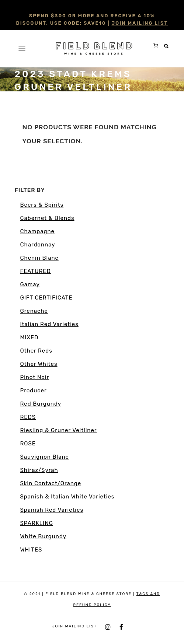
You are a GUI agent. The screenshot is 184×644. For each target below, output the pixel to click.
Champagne (37, 231)
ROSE (28, 444)
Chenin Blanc (39, 258)
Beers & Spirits (42, 205)
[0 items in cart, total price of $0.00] (156, 45)
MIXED (29, 337)
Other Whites (39, 364)
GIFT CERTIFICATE (46, 298)
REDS (28, 417)
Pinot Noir (35, 377)
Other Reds (36, 351)
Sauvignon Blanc (45, 457)
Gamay (30, 284)
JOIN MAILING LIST (140, 23)
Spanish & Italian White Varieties (67, 497)
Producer (34, 391)
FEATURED (36, 271)
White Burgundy (44, 536)
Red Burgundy (41, 404)
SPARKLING (37, 523)
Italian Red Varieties (49, 324)
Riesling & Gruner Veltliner (59, 430)
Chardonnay (38, 245)
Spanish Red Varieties (52, 510)
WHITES (31, 550)
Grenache (34, 311)
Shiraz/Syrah (39, 470)
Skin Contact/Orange (51, 483)
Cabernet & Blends (47, 218)
